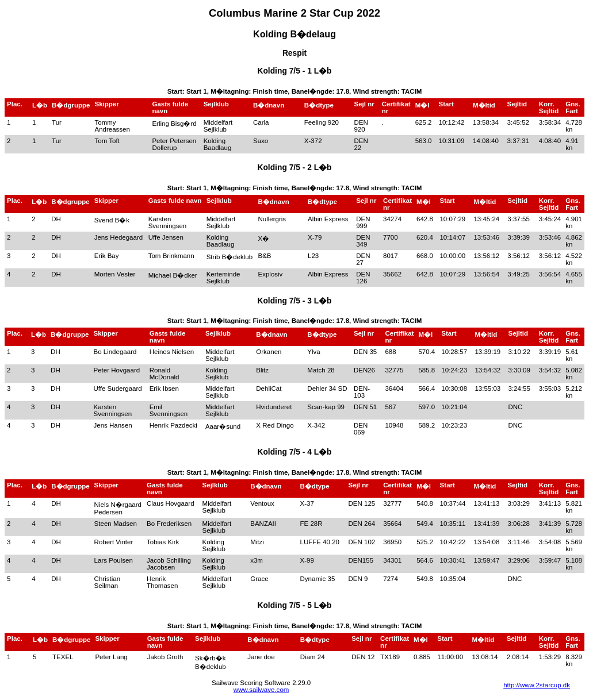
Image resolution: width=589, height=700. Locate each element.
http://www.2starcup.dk (537, 685)
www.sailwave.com (261, 690)
